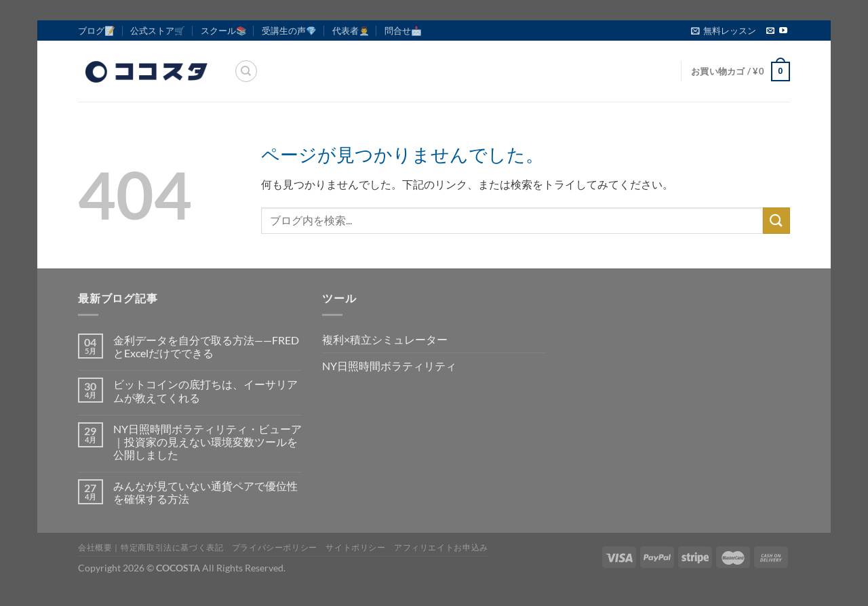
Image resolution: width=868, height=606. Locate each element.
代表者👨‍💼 (351, 31)
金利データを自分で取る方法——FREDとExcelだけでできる (206, 346)
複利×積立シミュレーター (385, 339)
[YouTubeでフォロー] (783, 31)
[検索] (246, 71)
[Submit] (776, 221)
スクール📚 (224, 31)
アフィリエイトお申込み (441, 547)
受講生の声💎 (289, 31)
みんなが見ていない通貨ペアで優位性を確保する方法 (205, 492)
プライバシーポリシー (275, 547)
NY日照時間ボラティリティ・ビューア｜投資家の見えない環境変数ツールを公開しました (208, 442)
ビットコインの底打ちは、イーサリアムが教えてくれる (205, 390)
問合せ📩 (403, 31)
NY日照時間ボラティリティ (389, 366)
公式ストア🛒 (158, 31)
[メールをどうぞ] (770, 31)
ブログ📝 (97, 31)
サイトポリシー (355, 547)
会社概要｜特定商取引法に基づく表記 (151, 547)
